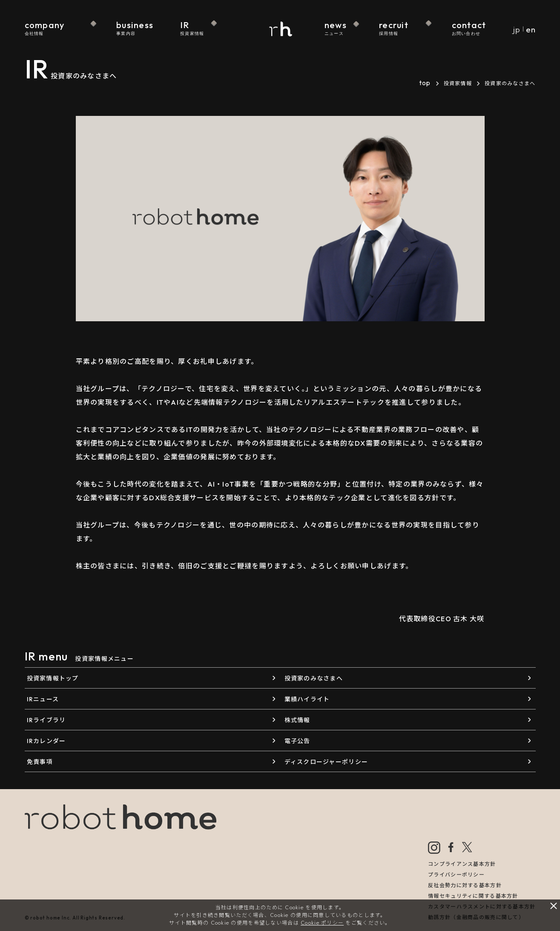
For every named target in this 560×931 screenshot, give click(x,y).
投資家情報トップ (53, 678)
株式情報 (297, 720)
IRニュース (43, 699)
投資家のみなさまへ (314, 678)
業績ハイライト (307, 699)
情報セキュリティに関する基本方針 (473, 896)
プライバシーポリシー (456, 875)
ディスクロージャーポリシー (326, 762)
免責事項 (40, 762)
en (530, 29)
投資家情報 (458, 83)
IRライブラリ (46, 720)
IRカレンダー (46, 741)
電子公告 (297, 741)
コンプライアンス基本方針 (462, 864)
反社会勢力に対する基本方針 (465, 885)
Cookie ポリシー (322, 923)
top (425, 83)
